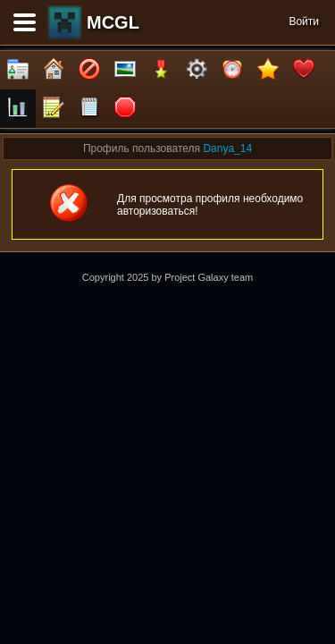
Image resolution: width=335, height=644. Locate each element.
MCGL (113, 22)
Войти (304, 21)
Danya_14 (227, 148)
